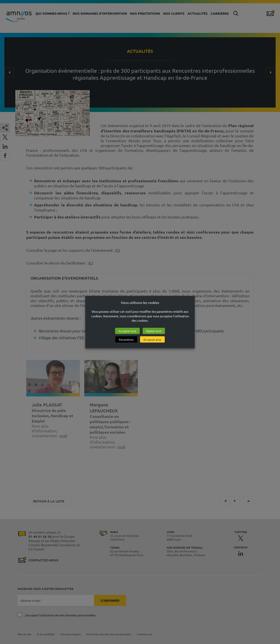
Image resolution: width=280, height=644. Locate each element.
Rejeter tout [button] (154, 331)
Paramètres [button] (126, 340)
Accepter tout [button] (127, 331)
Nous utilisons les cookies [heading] (140, 302)
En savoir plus (152, 340)
